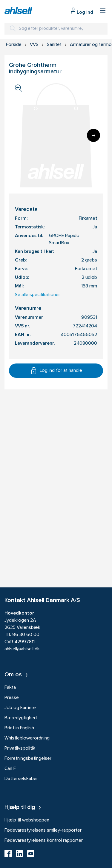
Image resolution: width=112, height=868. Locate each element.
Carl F (10, 769)
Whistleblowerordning (27, 738)
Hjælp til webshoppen (27, 820)
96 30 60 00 (26, 635)
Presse (12, 698)
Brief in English (19, 728)
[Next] (93, 135)
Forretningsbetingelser (28, 759)
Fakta (10, 688)
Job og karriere (20, 708)
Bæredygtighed (21, 718)
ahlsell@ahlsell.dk (22, 649)
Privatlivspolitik (20, 748)
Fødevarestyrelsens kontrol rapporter (44, 841)
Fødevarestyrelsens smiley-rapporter (43, 830)
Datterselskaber (21, 779)
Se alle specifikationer (37, 295)
